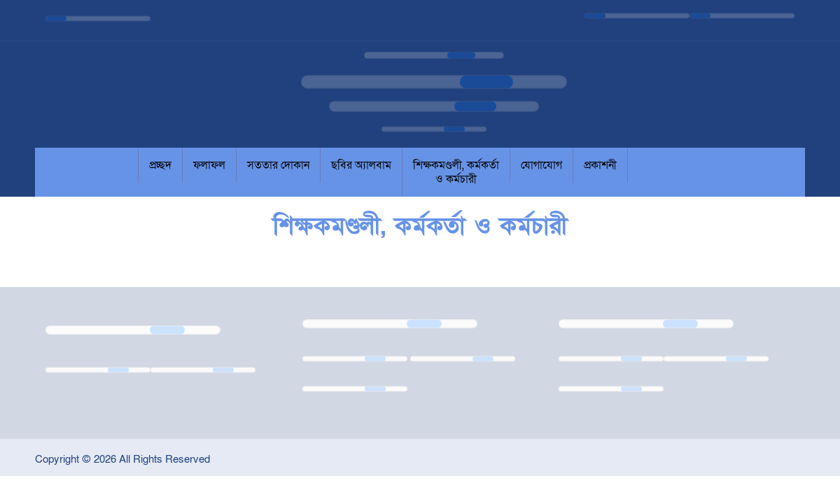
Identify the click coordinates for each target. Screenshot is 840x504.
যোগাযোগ (541, 165)
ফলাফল (209, 165)
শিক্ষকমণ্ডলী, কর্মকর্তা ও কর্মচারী (456, 172)
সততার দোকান (278, 165)
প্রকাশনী (600, 165)
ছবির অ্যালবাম (361, 165)
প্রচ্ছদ (160, 165)
